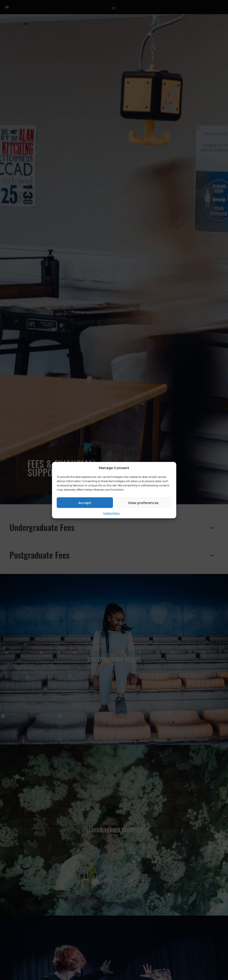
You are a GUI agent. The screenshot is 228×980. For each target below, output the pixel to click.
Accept (85, 503)
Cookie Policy (112, 513)
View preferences (143, 503)
